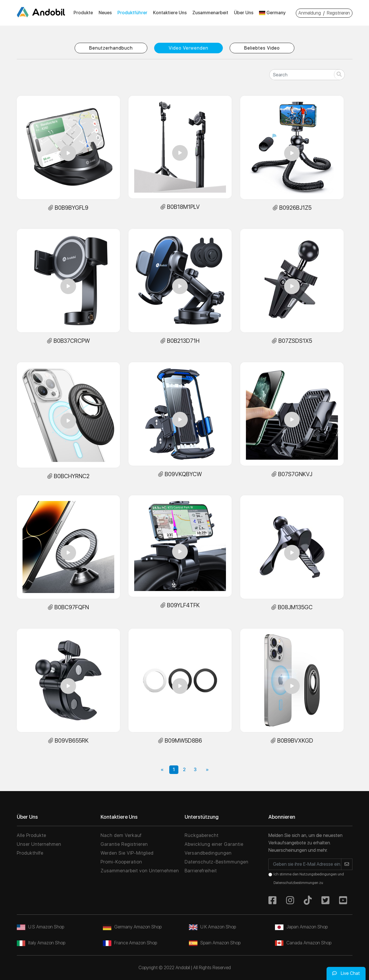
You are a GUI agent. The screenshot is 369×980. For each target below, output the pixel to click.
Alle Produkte (31, 835)
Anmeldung (310, 13)
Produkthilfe (30, 853)
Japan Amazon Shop (301, 927)
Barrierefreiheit (201, 871)
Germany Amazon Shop (132, 927)
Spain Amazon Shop (215, 943)
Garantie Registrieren (124, 844)
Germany (272, 13)
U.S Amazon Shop (40, 927)
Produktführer (132, 13)
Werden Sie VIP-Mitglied (127, 853)
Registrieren (338, 13)
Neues (105, 13)
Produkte (83, 13)
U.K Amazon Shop (212, 927)
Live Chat (346, 973)
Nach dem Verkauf (121, 835)
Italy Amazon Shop (41, 943)
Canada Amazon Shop (303, 943)
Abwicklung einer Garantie (214, 844)
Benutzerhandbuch (111, 48)
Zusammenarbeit (210, 13)
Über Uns (244, 13)
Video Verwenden (188, 48)
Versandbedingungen (208, 853)
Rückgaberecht (202, 835)
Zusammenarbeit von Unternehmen (140, 871)
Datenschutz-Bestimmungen (217, 862)
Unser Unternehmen (39, 844)
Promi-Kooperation (121, 862)
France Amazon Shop (130, 943)
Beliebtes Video (262, 48)
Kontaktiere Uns (170, 13)
